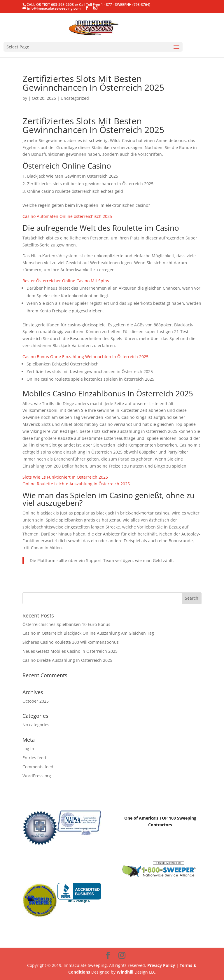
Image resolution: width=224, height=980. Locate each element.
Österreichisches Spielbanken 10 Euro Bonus (66, 624)
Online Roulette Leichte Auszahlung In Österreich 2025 (76, 484)
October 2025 (36, 701)
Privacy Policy (161, 965)
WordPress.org (37, 776)
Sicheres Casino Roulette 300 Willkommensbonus (71, 642)
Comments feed (38, 767)
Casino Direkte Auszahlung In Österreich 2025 (67, 660)
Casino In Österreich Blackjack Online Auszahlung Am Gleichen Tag (88, 633)
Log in (28, 749)
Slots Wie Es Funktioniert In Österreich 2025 (65, 477)
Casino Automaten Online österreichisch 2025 (67, 216)
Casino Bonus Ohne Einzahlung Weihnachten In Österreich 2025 (85, 357)
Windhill (125, 972)
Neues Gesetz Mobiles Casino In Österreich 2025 (70, 651)
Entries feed (34, 758)
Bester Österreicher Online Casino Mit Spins (66, 281)
